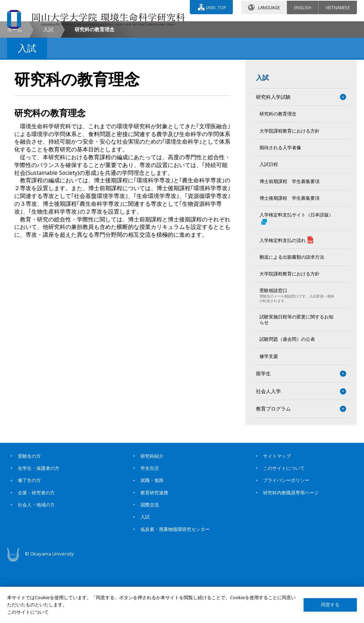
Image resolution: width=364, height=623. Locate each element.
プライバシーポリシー (286, 540)
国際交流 (150, 564)
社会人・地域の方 (36, 564)
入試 (48, 89)
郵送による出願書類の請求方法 (292, 317)
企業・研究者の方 (36, 552)
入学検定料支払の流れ (286, 300)
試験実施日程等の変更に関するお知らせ (296, 379)
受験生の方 (29, 516)
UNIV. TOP (216, 7)
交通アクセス (233, 27)
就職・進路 (152, 540)
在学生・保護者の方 (39, 528)
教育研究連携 (154, 552)
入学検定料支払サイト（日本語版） (296, 278)
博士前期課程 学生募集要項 (290, 241)
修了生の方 (29, 540)
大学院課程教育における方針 (290, 191)
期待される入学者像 (280, 207)
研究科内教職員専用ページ (291, 552)
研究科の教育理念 (278, 174)
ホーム (15, 89)
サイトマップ (277, 516)
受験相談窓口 (298, 355)
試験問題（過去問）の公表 (287, 399)
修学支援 (269, 416)
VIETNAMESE (338, 7)
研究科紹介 (152, 516)
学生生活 (150, 528)
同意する (330, 605)
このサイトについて (284, 528)
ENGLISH (303, 7)
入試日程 (269, 224)
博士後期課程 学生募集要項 (290, 258)
